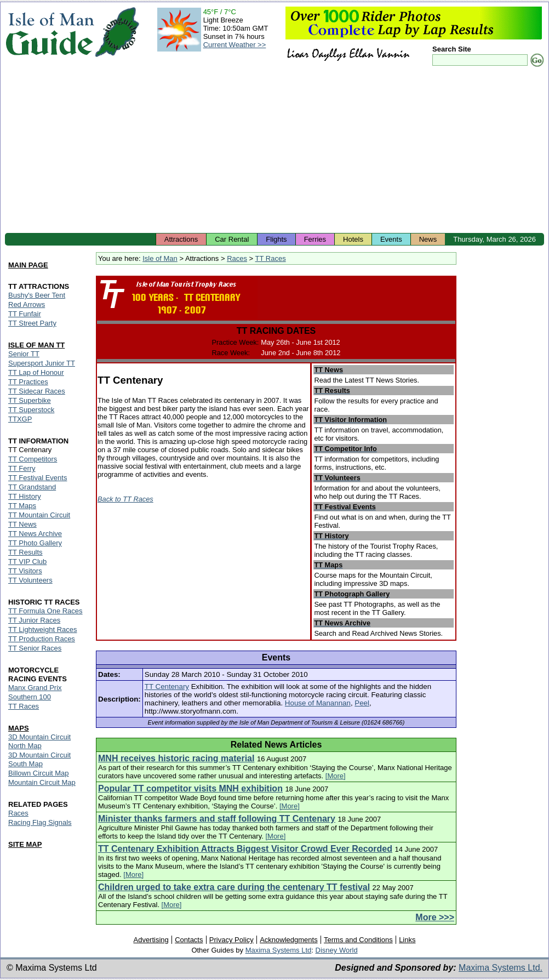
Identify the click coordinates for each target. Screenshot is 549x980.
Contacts (189, 940)
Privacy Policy (231, 940)
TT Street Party (32, 323)
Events (391, 239)
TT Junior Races (34, 620)
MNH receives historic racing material (176, 758)
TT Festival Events (38, 478)
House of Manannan (318, 703)
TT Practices (28, 382)
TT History (25, 496)
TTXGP (20, 419)
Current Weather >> (235, 45)
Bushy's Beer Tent (37, 295)
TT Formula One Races (45, 611)
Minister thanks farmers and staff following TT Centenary (217, 819)
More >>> (435, 917)
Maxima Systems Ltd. (501, 968)
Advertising (151, 940)
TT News (22, 524)
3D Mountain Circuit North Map (39, 741)
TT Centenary (167, 686)
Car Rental (232, 239)
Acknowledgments (289, 940)
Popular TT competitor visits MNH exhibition (190, 788)
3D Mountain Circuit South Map (39, 759)
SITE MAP (25, 844)
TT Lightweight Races (43, 629)
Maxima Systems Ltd (279, 950)
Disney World (337, 950)
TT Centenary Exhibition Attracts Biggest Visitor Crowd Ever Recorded (245, 849)
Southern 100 (30, 697)
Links (407, 940)
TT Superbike (30, 400)
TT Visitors (25, 571)
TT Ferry (22, 468)
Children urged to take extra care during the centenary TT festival (234, 887)
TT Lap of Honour (36, 372)
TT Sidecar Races (37, 391)
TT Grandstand (32, 487)
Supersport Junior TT (42, 363)
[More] (336, 776)
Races (237, 258)
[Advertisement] (274, 151)
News (428, 239)
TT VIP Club (27, 562)
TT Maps (22, 506)
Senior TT (24, 354)
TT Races (271, 258)
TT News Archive (35, 534)
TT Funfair (25, 314)
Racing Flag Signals (40, 822)
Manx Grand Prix (35, 688)
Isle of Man (160, 258)
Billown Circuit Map (39, 773)
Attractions (181, 239)
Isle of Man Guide (50, 32)
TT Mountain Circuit (39, 515)
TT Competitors (33, 459)
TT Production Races (42, 639)
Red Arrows (27, 304)
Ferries (315, 239)
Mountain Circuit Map (42, 782)
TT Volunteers (30, 580)
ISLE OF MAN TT (36, 345)
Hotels (353, 239)
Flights (276, 239)
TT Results (25, 552)
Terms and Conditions (358, 940)
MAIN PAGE (28, 265)
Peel (362, 703)
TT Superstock (31, 410)
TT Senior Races (35, 648)
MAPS (19, 728)
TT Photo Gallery (35, 543)
